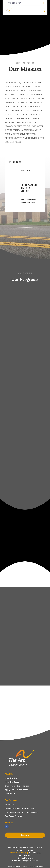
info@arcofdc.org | (20, 853)
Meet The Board (12, 782)
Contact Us (10, 794)
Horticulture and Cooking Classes (20, 808)
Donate (25, 835)
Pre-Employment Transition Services (29, 188)
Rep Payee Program (14, 816)
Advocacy (26, 171)
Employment (11, 786)
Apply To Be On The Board (17, 790)
